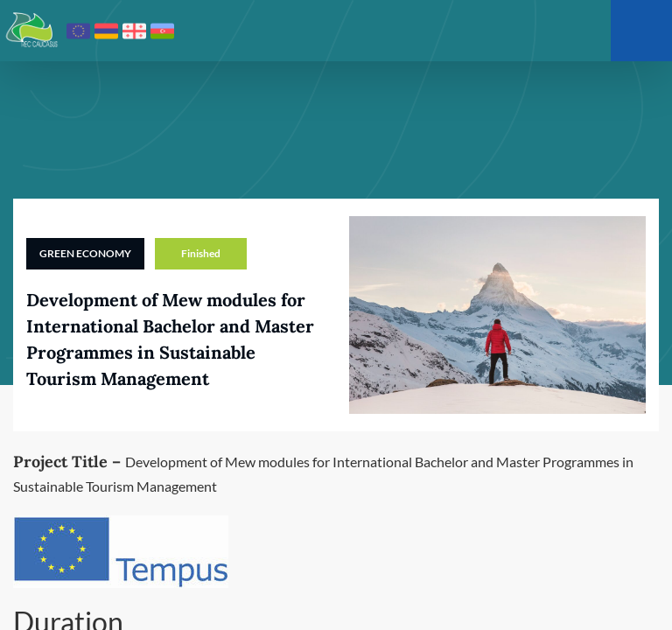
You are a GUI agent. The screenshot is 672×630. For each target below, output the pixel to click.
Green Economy (85, 253)
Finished (201, 253)
